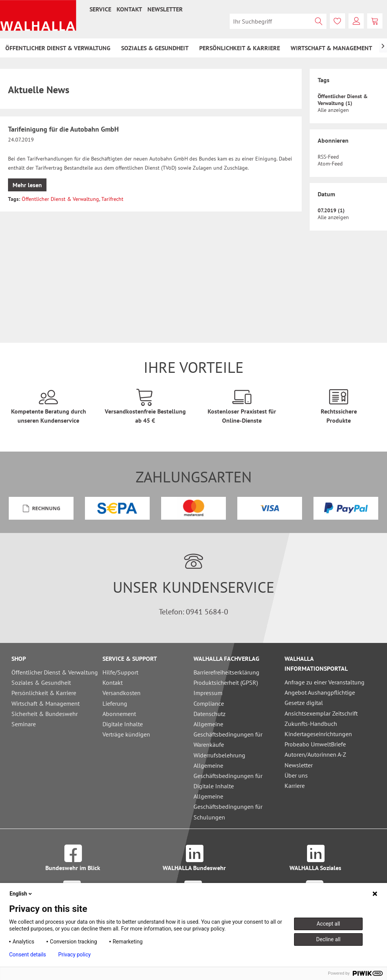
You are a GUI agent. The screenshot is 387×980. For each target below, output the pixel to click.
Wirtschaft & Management (46, 703)
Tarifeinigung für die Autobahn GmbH (63, 129)
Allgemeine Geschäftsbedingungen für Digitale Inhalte (228, 776)
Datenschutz (209, 714)
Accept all (328, 924)
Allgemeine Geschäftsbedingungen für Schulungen (228, 807)
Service (100, 9)
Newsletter (165, 9)
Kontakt (129, 9)
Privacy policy (74, 955)
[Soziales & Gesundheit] (155, 48)
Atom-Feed (330, 164)
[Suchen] (319, 21)
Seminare (24, 724)
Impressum (208, 693)
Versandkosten (122, 693)
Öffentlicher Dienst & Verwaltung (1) (343, 100)
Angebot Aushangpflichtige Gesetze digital (320, 698)
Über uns (296, 775)
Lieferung (115, 703)
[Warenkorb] (375, 21)
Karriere (295, 786)
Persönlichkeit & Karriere (44, 693)
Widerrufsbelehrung (219, 755)
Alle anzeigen (333, 110)
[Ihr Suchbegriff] (278, 21)
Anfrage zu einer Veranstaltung (325, 682)
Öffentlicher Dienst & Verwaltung (60, 199)
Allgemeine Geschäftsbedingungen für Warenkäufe (228, 734)
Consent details (28, 955)
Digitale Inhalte (123, 724)
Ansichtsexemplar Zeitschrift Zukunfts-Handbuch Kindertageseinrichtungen (321, 724)
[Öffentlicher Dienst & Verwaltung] (58, 48)
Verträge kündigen (126, 734)
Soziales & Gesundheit (41, 682)
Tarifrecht (112, 199)
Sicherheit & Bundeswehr (45, 714)
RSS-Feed (328, 157)
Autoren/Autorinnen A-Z (315, 754)
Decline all (328, 939)
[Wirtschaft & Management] (331, 48)
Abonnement (119, 714)
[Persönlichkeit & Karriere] (240, 48)
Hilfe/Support (120, 672)
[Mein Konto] (356, 21)
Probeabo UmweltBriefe (315, 744)
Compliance (209, 703)
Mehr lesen (27, 185)
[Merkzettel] (337, 21)
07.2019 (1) (331, 210)
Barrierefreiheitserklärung (226, 672)
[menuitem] (100, 9)
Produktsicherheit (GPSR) (226, 682)
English (21, 894)
